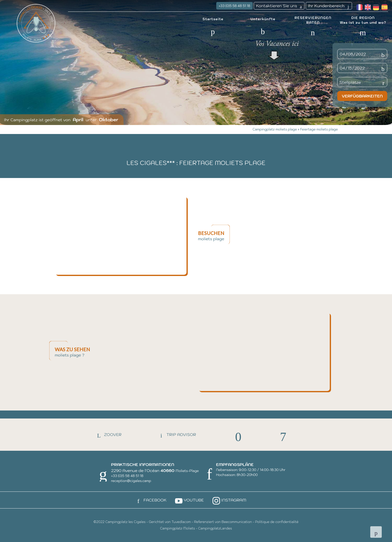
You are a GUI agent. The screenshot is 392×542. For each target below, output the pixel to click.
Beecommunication (237, 522)
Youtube (189, 500)
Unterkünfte (263, 18)
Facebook (150, 500)
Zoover (108, 434)
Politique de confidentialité (277, 522)
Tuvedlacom (181, 522)
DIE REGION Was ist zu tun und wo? (363, 20)
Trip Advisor (176, 434)
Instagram (229, 500)
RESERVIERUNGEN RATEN (313, 20)
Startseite (213, 18)
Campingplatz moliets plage (275, 129)
